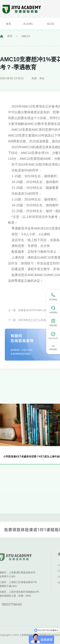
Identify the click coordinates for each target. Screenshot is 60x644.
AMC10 (26, 36)
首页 (10, 36)
